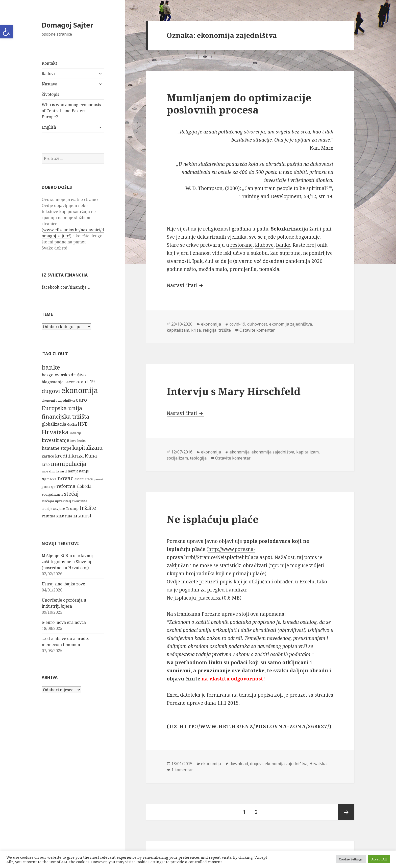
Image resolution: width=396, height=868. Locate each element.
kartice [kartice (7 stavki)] (48, 456)
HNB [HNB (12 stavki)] (83, 424)
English (49, 127)
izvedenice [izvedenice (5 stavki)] (78, 441)
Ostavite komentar (257, 330)
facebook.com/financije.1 (66, 287)
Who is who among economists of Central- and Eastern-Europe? (71, 111)
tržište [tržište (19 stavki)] (88, 508)
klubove (264, 245)
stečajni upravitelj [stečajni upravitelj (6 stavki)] (56, 501)
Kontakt (49, 63)
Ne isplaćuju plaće (213, 519)
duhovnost (257, 324)
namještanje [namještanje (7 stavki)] (78, 471)
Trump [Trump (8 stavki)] (72, 508)
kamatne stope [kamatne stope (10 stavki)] (57, 448)
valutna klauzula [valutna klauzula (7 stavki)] (57, 516)
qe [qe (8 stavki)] (53, 486)
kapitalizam (178, 330)
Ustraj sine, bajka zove (63, 584)
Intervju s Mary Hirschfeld (234, 391)
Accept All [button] (379, 859)
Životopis (50, 94)
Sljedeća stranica (346, 812)
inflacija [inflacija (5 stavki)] (76, 433)
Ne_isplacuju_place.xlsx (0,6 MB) (204, 598)
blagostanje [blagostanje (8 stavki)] (53, 382)
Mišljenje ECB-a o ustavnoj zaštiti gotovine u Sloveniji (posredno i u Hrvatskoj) (67, 562)
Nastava (49, 84)
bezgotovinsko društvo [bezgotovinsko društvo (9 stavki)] (64, 375)
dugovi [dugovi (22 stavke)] (51, 391)
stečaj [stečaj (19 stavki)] (71, 494)
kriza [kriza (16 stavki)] (78, 456)
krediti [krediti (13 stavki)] (63, 456)
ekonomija (211, 324)
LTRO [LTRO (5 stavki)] (46, 465)
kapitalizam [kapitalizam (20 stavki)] (88, 448)
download (239, 764)
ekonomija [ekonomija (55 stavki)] (80, 390)
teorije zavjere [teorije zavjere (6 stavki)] (53, 509)
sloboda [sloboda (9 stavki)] (84, 486)
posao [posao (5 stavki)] (46, 487)
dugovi (256, 764)
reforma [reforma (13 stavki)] (66, 486)
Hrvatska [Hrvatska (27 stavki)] (55, 432)
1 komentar (182, 770)
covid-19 (237, 324)
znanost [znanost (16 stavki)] (82, 516)
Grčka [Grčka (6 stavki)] (72, 424)
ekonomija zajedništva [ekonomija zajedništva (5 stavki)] (58, 401)
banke (283, 245)
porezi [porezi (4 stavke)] (99, 479)
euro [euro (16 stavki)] (81, 400)
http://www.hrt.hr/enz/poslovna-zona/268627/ (254, 726)
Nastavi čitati (185, 285)
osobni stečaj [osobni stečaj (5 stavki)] (84, 479)
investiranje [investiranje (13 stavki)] (55, 440)
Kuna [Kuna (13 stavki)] (91, 456)
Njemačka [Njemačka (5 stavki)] (49, 479)
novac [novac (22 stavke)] (65, 478)
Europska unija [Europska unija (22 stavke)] (62, 408)
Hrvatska (318, 764)
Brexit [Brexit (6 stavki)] (69, 382)
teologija (198, 458)
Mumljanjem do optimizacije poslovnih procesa (239, 104)
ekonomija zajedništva (291, 324)
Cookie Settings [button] (351, 859)
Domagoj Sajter (67, 25)
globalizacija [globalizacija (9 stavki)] (54, 424)
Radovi (48, 74)
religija (210, 330)
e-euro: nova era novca (64, 622)
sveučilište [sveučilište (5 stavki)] (80, 501)
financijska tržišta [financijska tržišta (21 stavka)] (65, 416)
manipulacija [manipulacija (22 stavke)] (69, 464)
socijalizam (177, 458)
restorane (241, 245)
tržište (225, 330)
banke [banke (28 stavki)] (51, 367)
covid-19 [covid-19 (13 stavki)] (85, 381)
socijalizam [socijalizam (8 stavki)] (52, 494)
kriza (196, 330)
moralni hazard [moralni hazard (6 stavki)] (54, 471)
